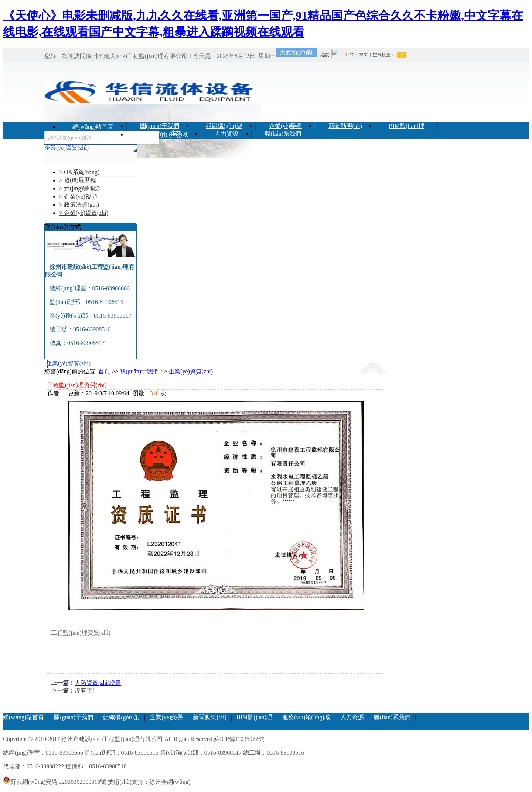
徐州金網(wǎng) (170, 782)
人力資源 (226, 134)
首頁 (104, 371)
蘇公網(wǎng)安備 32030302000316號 (54, 782)
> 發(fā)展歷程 (78, 180)
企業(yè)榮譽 (286, 126)
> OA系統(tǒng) (79, 172)
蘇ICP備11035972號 (239, 739)
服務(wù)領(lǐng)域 (164, 134)
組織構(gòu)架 (224, 126)
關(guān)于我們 (160, 126)
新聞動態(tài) (345, 126)
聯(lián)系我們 (283, 134)
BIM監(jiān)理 (407, 126)
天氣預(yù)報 (296, 52)
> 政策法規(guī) (79, 205)
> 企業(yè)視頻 (78, 197)
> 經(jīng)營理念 (80, 188)
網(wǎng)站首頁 (93, 127)
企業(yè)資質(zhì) (191, 371)
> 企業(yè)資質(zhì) (84, 213)
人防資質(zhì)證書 (98, 683)
